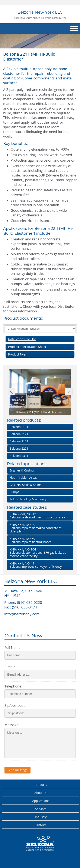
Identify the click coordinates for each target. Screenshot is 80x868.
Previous (11, 392)
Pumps (14, 492)
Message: (12, 725)
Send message (17, 770)
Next (69, 392)
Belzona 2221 (19, 448)
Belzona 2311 (19, 456)
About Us (41, 793)
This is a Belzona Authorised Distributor (40, 844)
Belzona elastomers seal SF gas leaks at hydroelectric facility (39, 553)
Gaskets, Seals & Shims (25, 485)
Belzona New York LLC (40, 15)
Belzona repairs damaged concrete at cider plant (39, 528)
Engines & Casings (22, 470)
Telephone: (13, 686)
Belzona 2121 (19, 434)
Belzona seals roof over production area (39, 516)
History (41, 825)
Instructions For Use (22, 339)
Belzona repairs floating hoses (39, 540)
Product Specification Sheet (27, 347)
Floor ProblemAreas (23, 478)
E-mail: (10, 667)
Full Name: (13, 648)
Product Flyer (17, 354)
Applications (41, 801)
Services (41, 809)
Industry (41, 817)
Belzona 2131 (19, 441)
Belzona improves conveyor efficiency (39, 565)
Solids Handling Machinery (28, 499)
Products (41, 785)
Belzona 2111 (19, 427)
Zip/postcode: (15, 706)
